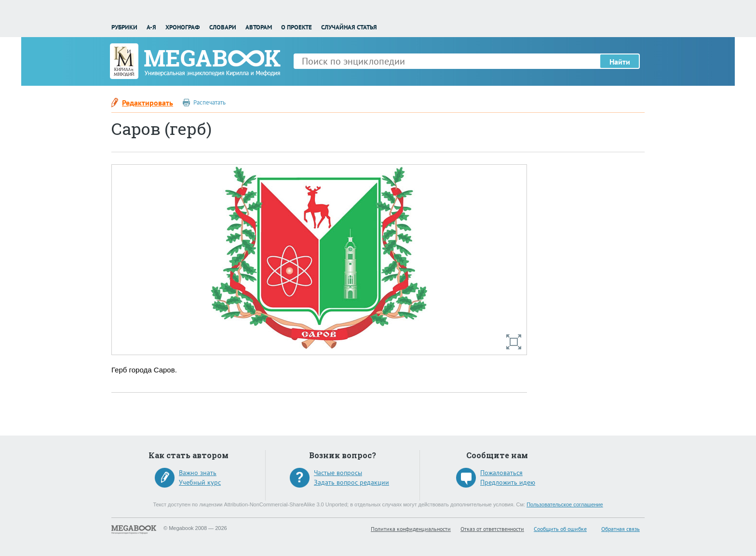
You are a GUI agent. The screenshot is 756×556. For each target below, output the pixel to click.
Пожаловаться (501, 473)
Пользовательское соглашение (565, 504)
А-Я (151, 27)
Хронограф (182, 27)
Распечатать (209, 102)
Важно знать (198, 473)
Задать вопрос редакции (351, 482)
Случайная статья (349, 27)
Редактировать (148, 103)
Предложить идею (508, 482)
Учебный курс (200, 482)
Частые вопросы (338, 473)
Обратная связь (621, 529)
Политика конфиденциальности (411, 529)
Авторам (259, 27)
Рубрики (124, 27)
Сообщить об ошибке (560, 529)
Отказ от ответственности (492, 529)
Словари (223, 27)
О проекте (297, 27)
